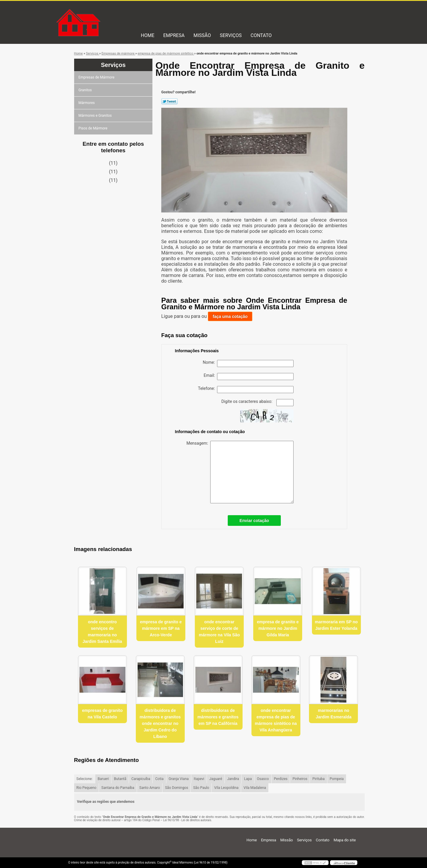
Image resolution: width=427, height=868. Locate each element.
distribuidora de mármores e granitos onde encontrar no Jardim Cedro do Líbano (160, 723)
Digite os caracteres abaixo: (258, 403)
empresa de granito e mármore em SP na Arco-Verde (161, 628)
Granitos (86, 90)
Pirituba (318, 779)
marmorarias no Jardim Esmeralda (334, 714)
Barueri (103, 779)
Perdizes (281, 779)
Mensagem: (240, 472)
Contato (261, 35)
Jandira (233, 779)
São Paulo (201, 788)
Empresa (174, 35)
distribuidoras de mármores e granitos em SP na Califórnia (218, 717)
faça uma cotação (230, 316)
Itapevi (199, 779)
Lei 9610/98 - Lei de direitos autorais (187, 820)
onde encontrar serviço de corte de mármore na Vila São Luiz (219, 632)
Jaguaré (216, 779)
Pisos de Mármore (94, 128)
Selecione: (85, 779)
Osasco (263, 779)
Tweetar (169, 101)
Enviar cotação (254, 521)
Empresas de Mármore (97, 77)
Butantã (120, 779)
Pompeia (337, 779)
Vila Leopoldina (226, 788)
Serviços (231, 35)
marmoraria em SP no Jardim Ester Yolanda (336, 625)
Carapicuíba (141, 779)
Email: (249, 377)
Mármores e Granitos (96, 116)
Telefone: (246, 390)
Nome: (248, 363)
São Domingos (176, 788)
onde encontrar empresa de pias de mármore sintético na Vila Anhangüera (276, 720)
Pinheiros (300, 779)
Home (148, 35)
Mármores (87, 103)
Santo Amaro (150, 788)
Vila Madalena (255, 788)
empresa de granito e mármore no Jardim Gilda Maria (278, 628)
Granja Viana (179, 779)
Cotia (159, 779)
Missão (202, 35)
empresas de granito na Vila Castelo (102, 714)
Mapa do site (345, 840)
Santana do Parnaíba (118, 788)
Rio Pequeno (86, 788)
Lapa (248, 779)
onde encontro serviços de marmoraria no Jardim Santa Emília (102, 632)
